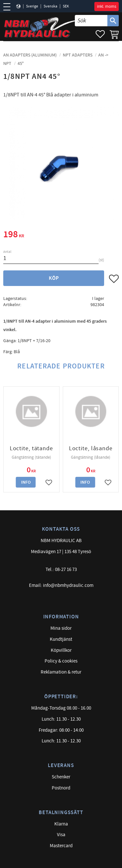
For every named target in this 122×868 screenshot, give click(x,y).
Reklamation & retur (61, 672)
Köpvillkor (61, 650)
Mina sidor (61, 628)
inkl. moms (107, 6)
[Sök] (113, 21)
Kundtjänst (61, 639)
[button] (9, 7)
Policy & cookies (61, 661)
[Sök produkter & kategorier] (91, 21)
